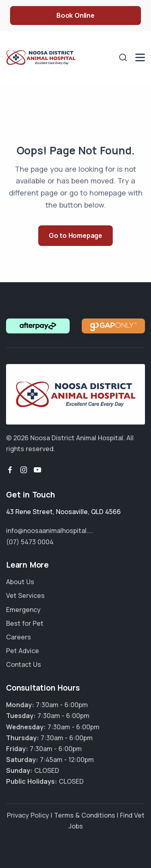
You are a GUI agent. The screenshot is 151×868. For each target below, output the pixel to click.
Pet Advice (23, 651)
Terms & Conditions (85, 815)
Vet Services (25, 595)
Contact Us (24, 664)
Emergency (23, 610)
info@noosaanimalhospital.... (50, 531)
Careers (19, 637)
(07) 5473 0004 (30, 542)
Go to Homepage (75, 235)
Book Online (75, 15)
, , (63, 512)
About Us (20, 582)
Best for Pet (25, 623)
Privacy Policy (28, 815)
